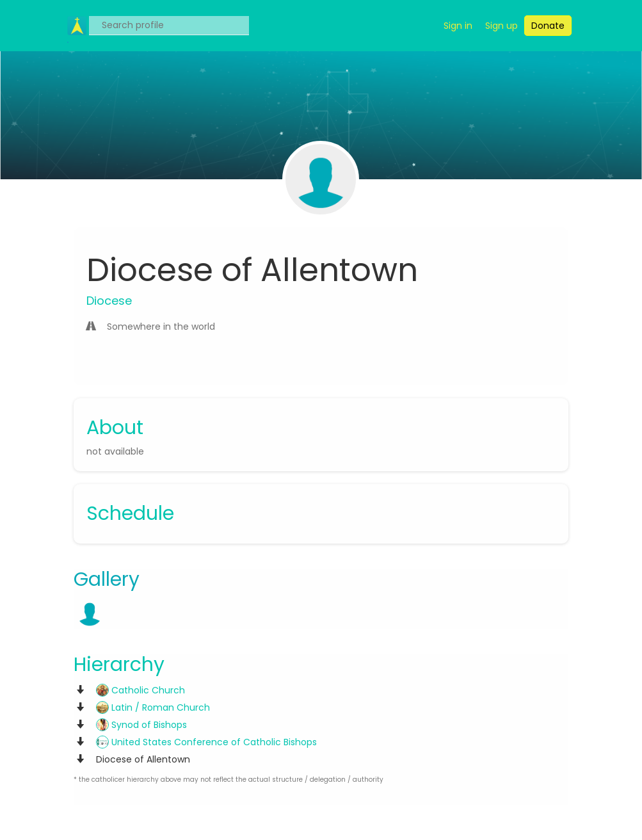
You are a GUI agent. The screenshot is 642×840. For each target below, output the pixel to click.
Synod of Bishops (141, 725)
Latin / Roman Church (153, 707)
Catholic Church (140, 690)
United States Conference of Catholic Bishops (206, 742)
